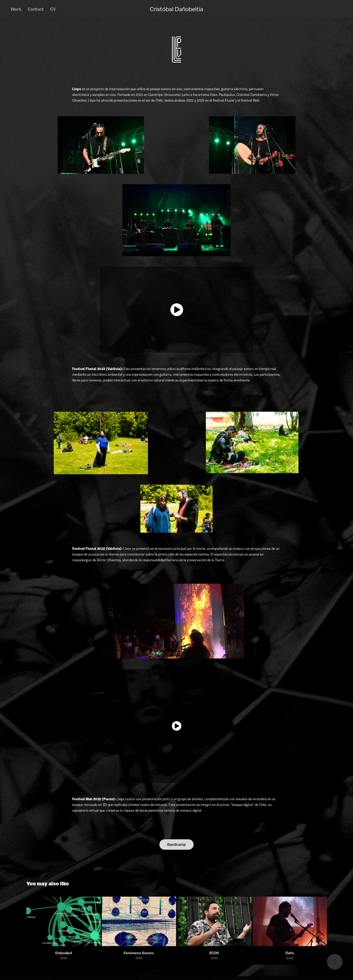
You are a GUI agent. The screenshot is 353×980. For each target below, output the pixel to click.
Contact (36, 9)
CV (53, 9)
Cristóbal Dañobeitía (177, 9)
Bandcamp (177, 845)
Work (16, 9)
